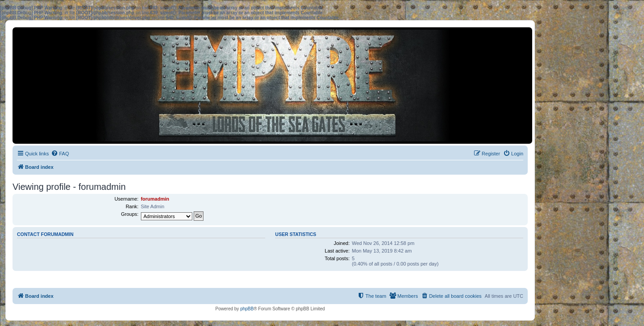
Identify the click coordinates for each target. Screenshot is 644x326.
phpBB (247, 309)
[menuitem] (60, 154)
